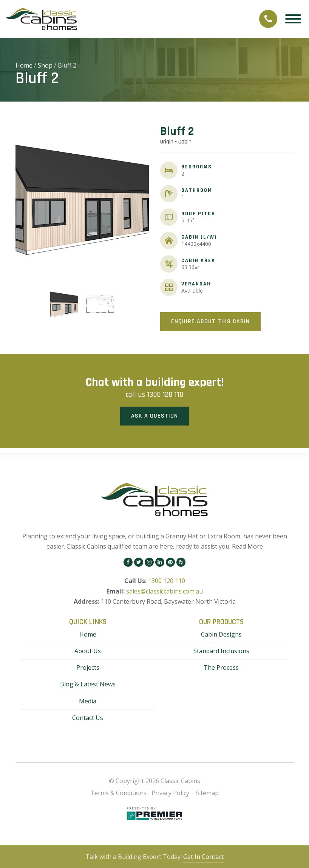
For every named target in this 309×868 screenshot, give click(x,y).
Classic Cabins (180, 781)
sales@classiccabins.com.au (165, 591)
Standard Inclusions (221, 651)
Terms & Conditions (118, 793)
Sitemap (207, 793)
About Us (88, 651)
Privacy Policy (170, 793)
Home (24, 65)
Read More (247, 546)
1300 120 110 (165, 395)
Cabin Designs (221, 634)
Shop (45, 65)
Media (88, 701)
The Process (221, 668)
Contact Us (88, 718)
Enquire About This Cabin (210, 321)
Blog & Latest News (88, 684)
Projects (88, 668)
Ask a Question (154, 416)
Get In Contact (203, 857)
